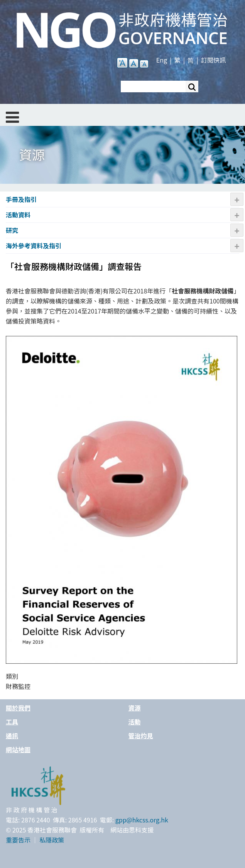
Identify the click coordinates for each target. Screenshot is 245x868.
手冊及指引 (21, 199)
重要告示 (18, 840)
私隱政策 (52, 840)
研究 (12, 230)
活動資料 (18, 215)
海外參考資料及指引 (34, 246)
